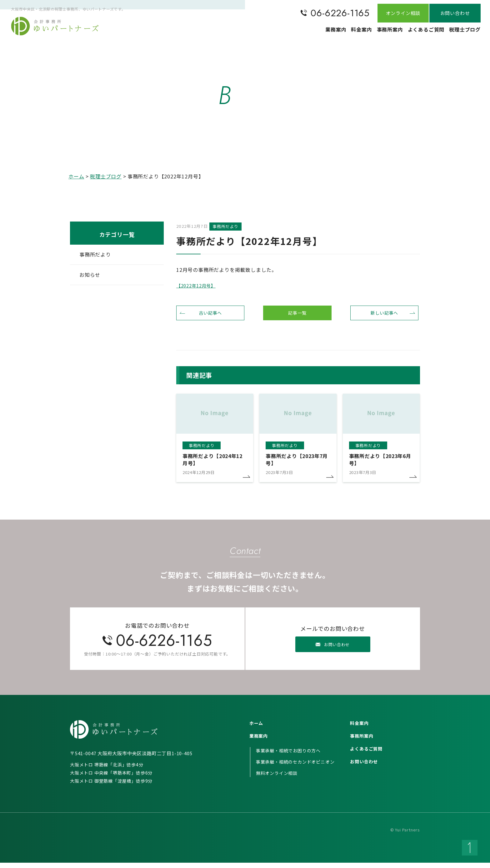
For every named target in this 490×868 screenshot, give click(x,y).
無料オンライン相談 (277, 778)
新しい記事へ (385, 316)
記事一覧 (297, 316)
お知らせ (90, 275)
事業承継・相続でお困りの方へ (288, 756)
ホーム (76, 176)
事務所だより (95, 254)
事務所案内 (376, 33)
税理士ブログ (462, 33)
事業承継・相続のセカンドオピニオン (295, 767)
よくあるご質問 (418, 33)
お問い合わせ (364, 767)
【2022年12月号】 (199, 286)
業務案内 (310, 33)
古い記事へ (210, 316)
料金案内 (341, 33)
